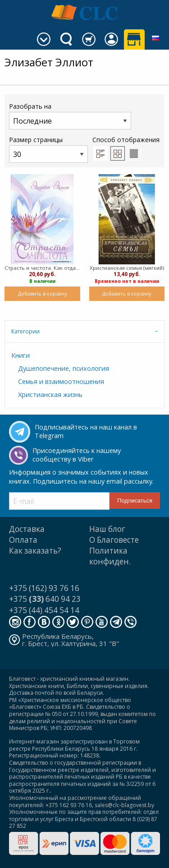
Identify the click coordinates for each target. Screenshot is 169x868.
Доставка (27, 529)
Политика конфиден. (110, 556)
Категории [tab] (25, 331)
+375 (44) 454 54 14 (44, 610)
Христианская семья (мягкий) (127, 268)
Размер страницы (48, 149)
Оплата (23, 540)
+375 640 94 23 (45, 599)
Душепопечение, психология (64, 368)
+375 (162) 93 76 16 (44, 588)
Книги (21, 355)
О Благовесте (114, 540)
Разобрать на (70, 116)
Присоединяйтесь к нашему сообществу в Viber (77, 455)
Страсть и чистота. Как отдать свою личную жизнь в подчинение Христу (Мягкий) (42, 268)
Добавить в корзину (42, 293)
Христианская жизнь (50, 395)
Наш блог (107, 529)
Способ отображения (126, 148)
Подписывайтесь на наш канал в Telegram (86, 431)
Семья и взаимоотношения (61, 381)
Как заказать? (35, 551)
